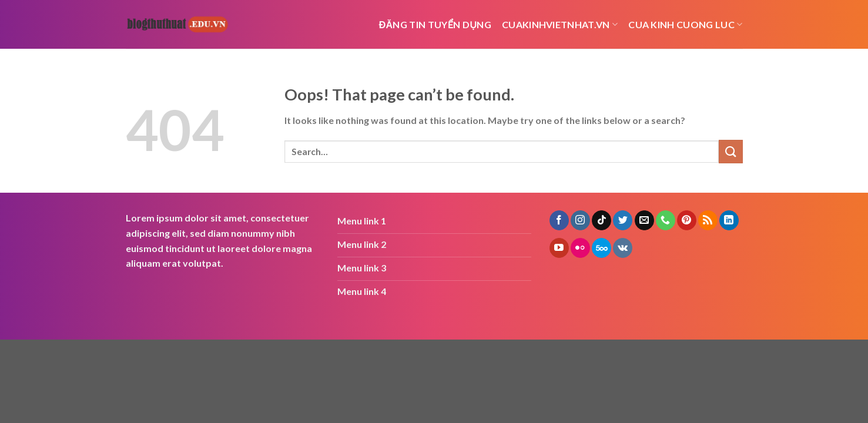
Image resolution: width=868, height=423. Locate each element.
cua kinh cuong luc (685, 25)
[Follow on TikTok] (601, 220)
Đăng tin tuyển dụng (435, 24)
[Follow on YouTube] (559, 248)
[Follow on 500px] (601, 248)
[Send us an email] (644, 220)
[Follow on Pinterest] (687, 220)
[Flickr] (580, 248)
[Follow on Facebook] (559, 220)
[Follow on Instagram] (580, 220)
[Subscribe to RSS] (708, 220)
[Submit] (730, 151)
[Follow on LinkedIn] (729, 220)
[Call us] (666, 220)
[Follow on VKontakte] (623, 248)
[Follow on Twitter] (623, 220)
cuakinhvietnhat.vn (560, 25)
